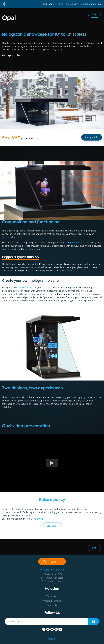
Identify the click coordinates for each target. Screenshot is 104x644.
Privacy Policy (52, 605)
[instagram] (60, 629)
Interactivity (72, 4)
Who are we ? (52, 596)
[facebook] (44, 629)
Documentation (88, 4)
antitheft (6, 237)
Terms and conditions (52, 601)
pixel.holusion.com (80, 243)
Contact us (52, 526)
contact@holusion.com (52, 570)
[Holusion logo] (3, 4)
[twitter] (48, 629)
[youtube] (52, 629)
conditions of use (34, 519)
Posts (61, 4)
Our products (49, 4)
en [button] (100, 4)
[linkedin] (56, 629)
